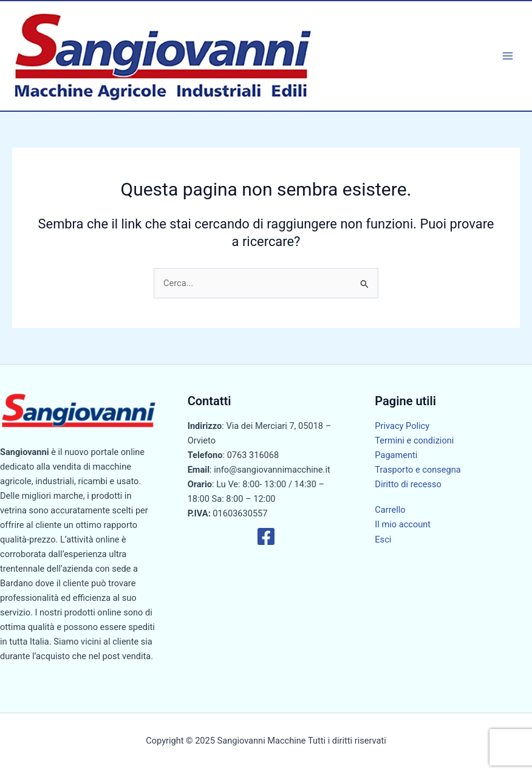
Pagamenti (396, 455)
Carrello (390, 510)
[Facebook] (266, 536)
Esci (383, 539)
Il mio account (403, 524)
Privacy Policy (402, 426)
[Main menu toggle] (508, 56)
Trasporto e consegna (418, 470)
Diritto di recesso (408, 484)
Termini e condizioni (414, 440)
